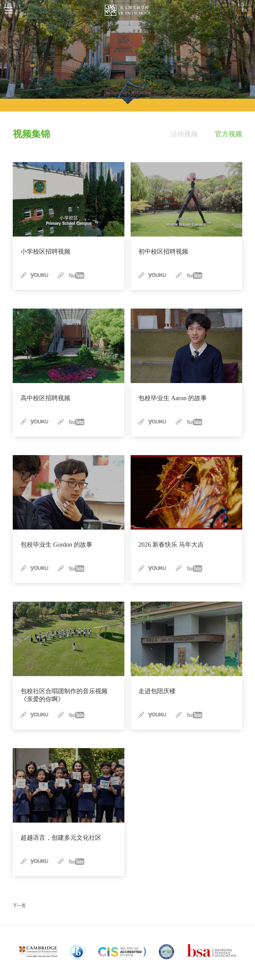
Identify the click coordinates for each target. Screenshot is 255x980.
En (244, 10)
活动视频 (184, 134)
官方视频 (229, 134)
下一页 (19, 906)
